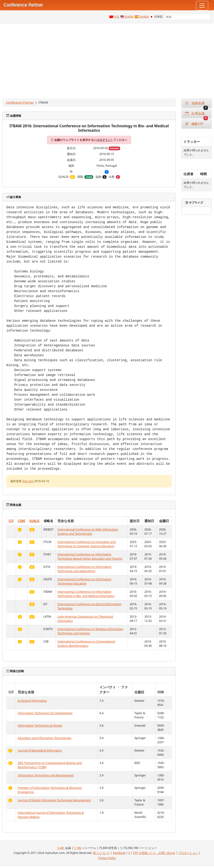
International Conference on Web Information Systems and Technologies (88, 532)
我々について (101, 853)
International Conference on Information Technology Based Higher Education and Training (90, 556)
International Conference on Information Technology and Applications (84, 569)
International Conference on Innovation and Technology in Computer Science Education (87, 544)
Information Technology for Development (45, 713)
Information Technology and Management (46, 775)
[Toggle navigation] (202, 6)
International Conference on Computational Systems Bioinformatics (86, 644)
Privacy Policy (107, 858)
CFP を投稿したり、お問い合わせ (154, 853)
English (129, 17)
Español (144, 17)
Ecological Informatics (32, 701)
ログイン (105, 140)
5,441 (61, 848)
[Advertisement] (107, 58)
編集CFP (194, 124)
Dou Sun (28, 481)
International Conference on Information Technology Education (84, 581)
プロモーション (188, 853)
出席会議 (197, 115)
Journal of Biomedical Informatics (40, 750)
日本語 (158, 17)
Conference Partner (20, 102)
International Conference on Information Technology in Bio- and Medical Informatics (86, 594)
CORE (22, 521)
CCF (11, 521)
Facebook (119, 853)
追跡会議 (197, 105)
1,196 (78, 848)
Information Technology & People (40, 726)
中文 (117, 17)
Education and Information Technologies (45, 738)
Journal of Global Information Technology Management (54, 800)
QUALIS (34, 521)
